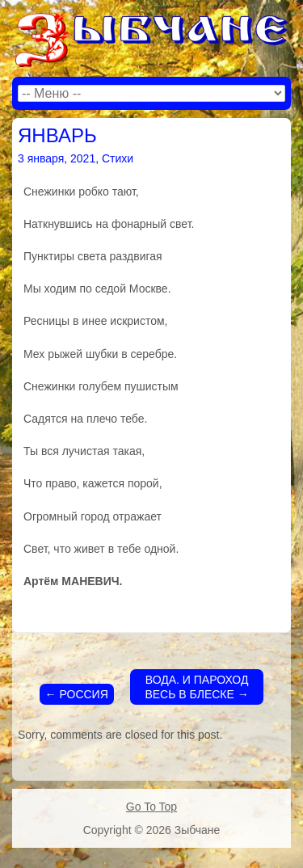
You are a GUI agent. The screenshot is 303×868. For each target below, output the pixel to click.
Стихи (118, 158)
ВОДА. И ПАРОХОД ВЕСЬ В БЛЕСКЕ (196, 687)
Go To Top (151, 807)
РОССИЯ (77, 694)
